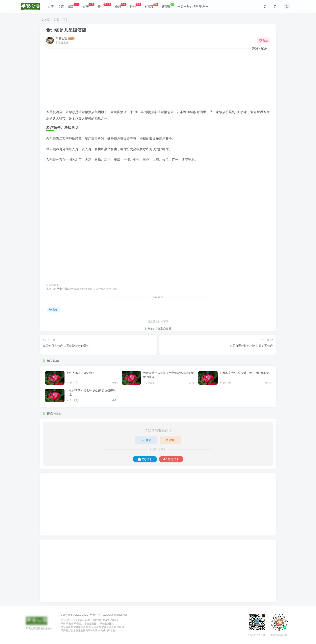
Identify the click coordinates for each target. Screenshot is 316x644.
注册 (170, 440)
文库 (61, 7)
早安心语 (61, 38)
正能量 (168, 6)
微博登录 (171, 459)
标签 (88, 620)
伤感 (121, 6)
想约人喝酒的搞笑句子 (81, 373)
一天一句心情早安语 (193, 7)
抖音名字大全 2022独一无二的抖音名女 (244, 373)
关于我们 (65, 620)
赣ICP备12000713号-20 (105, 620)
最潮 (74, 6)
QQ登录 (145, 459)
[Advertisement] (158, 81)
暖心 (104, 6)
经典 (136, 6)
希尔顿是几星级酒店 (66, 30)
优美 (89, 6)
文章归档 (78, 620)
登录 (146, 440)
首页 (51, 7)
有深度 (151, 6)
